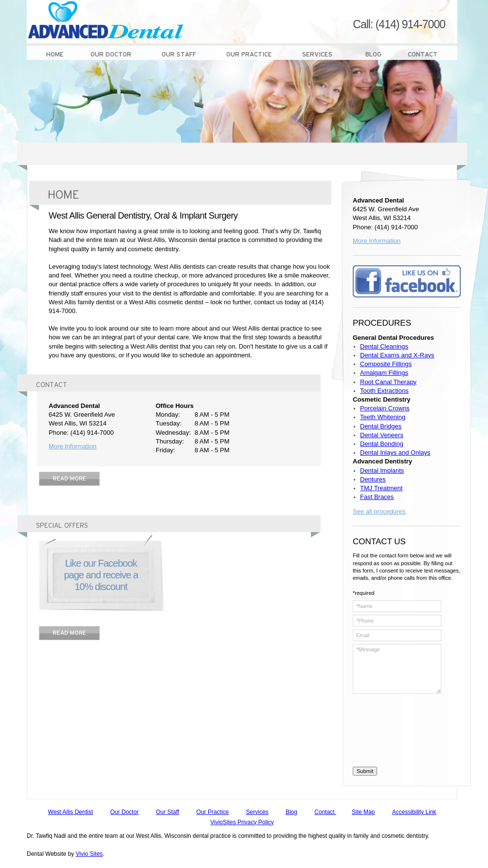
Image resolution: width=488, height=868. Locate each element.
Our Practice (213, 812)
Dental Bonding (382, 444)
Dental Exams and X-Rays (397, 355)
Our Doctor (124, 812)
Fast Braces (377, 497)
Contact (325, 812)
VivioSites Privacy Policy (242, 822)
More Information (72, 446)
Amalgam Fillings (384, 373)
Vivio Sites (90, 854)
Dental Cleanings (384, 346)
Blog (291, 812)
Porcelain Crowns (385, 408)
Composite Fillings (386, 364)
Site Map (363, 812)
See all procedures (379, 511)
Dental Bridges (381, 426)
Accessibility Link (414, 812)
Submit (365, 771)
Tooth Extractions (384, 391)
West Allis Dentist (71, 812)
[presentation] (393, 732)
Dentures (373, 479)
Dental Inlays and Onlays (395, 452)
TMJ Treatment (381, 488)
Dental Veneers (382, 435)
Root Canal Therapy (388, 382)
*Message (397, 669)
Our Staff (167, 812)
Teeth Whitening (383, 417)
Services (257, 812)
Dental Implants (382, 471)
